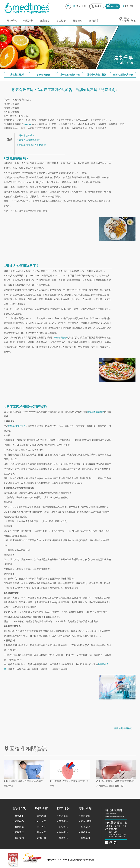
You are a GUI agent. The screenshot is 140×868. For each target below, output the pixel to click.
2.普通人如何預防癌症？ (29, 140)
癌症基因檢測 (17, 75)
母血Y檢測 (86, 821)
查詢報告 (115, 6)
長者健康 (41, 832)
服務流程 (19, 832)
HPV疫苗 (63, 827)
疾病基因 (85, 838)
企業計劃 (41, 838)
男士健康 (41, 827)
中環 (111, 826)
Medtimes (28, 124)
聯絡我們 (19, 838)
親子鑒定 (85, 827)
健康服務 (45, 21)
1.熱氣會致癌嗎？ (26, 135)
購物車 (98, 6)
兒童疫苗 (63, 821)
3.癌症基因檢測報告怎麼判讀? (32, 145)
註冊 (84, 6)
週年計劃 (41, 816)
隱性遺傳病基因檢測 (97, 75)
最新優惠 (78, 21)
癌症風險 (85, 832)
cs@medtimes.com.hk (117, 816)
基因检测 (119, 728)
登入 (78, 6)
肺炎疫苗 (63, 838)
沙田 (125, 826)
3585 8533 (113, 814)
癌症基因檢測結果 (96, 412)
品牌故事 (19, 816)
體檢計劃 (28, 21)
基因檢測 (61, 21)
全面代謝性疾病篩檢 (123, 75)
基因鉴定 (128, 728)
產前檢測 (85, 816)
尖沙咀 (118, 826)
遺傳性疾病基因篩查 (70, 75)
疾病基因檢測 (43, 75)
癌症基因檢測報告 (17, 426)
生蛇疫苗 (63, 832)
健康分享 (94, 21)
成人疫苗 (63, 816)
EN (131, 6)
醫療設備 (19, 827)
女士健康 (41, 821)
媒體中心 (19, 821)
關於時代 (12, 21)
